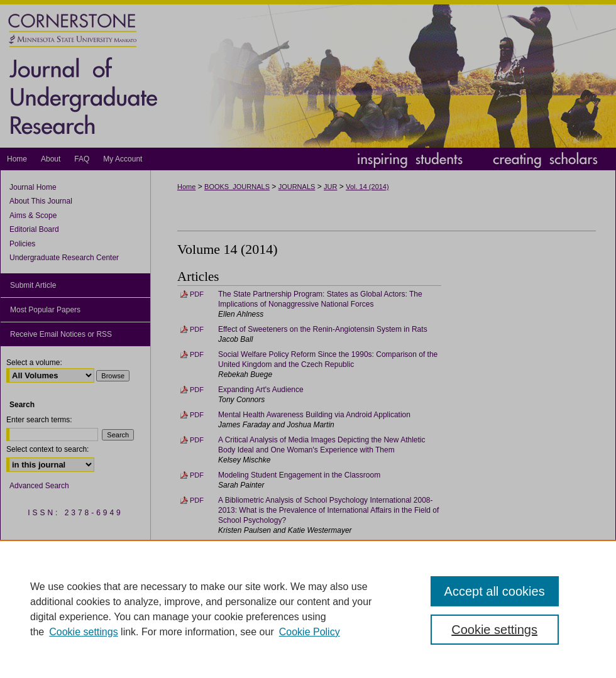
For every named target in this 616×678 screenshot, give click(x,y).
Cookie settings (83, 632)
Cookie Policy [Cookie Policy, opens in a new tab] (310, 632)
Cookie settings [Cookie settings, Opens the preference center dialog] (494, 630)
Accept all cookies (495, 591)
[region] (308, 609)
